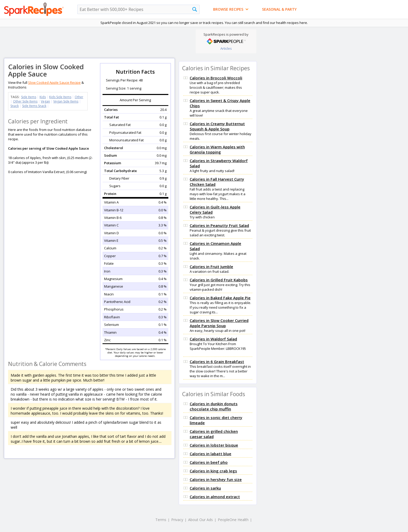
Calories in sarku (205, 488)
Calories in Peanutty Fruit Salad (219, 225)
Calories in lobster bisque (214, 445)
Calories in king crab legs (213, 471)
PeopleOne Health (233, 520)
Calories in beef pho (209, 462)
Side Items (29, 97)
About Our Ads (200, 520)
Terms (161, 520)
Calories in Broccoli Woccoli (216, 78)
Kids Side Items (60, 97)
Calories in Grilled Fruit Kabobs (219, 280)
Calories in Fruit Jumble (211, 267)
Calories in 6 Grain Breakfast (217, 362)
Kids (43, 97)
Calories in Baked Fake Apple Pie (220, 298)
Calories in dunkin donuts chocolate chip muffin (214, 406)
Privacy (177, 520)
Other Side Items (25, 101)
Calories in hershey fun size (216, 479)
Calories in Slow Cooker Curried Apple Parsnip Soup (219, 323)
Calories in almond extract (215, 497)
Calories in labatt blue (211, 454)
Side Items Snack (34, 106)
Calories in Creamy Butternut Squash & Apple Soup (217, 126)
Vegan (45, 101)
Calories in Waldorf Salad (213, 339)
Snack (15, 106)
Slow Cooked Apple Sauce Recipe (54, 83)
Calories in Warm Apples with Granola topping (217, 149)
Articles (226, 48)
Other (79, 97)
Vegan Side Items (66, 101)
